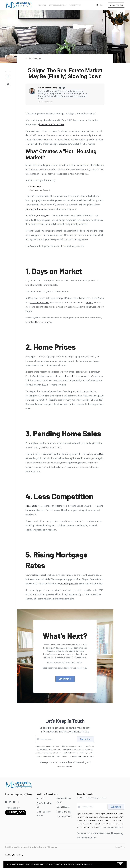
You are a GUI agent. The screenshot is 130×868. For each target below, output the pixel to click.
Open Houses (75, 5)
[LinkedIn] (10, 802)
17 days (89, 302)
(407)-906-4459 (64, 817)
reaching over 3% (70, 583)
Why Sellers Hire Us (58, 5)
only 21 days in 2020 (39, 302)
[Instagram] (19, 802)
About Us (42, 5)
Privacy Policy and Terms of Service (81, 756)
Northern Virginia (44, 322)
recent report (34, 506)
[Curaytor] (16, 814)
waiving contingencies (36, 209)
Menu (99, 5)
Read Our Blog (64, 812)
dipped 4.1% (71, 376)
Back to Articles (35, 58)
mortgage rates (45, 216)
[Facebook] (6, 802)
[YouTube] (14, 802)
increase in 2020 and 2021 (52, 124)
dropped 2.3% (95, 454)
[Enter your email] (58, 739)
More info (89, 864)
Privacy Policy (120, 847)
